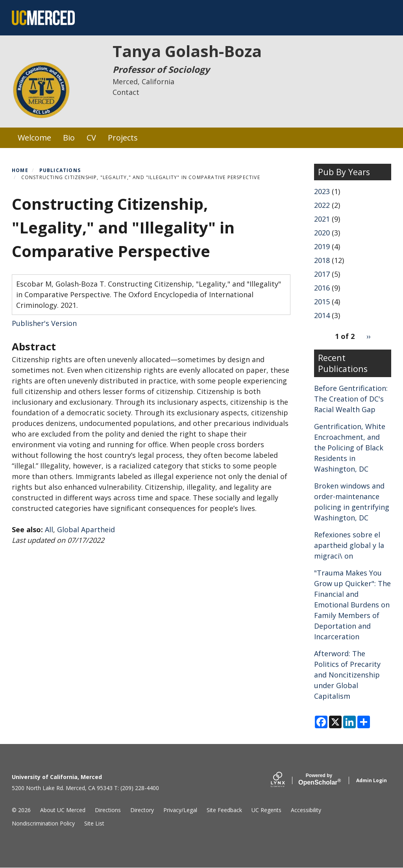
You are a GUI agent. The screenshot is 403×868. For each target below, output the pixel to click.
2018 (322, 260)
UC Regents (266, 810)
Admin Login (372, 780)
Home (20, 170)
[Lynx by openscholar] (285, 780)
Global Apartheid (86, 529)
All (49, 529)
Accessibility (306, 810)
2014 (322, 315)
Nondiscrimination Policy (43, 823)
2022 (322, 205)
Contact (126, 92)
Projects (123, 138)
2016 (322, 288)
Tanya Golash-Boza (187, 51)
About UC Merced (63, 810)
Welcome (34, 138)
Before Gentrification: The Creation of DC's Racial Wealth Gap (351, 399)
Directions (108, 810)
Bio (69, 138)
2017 (322, 274)
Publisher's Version (44, 323)
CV (91, 138)
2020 (322, 233)
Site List (94, 823)
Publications (60, 170)
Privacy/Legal (180, 810)
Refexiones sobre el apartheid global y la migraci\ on (349, 545)
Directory (142, 810)
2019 (322, 246)
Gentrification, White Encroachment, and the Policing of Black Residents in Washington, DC (350, 448)
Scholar (319, 779)
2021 (322, 219)
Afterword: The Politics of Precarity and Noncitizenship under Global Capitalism (347, 675)
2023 (322, 191)
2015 (322, 302)
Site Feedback (224, 810)
